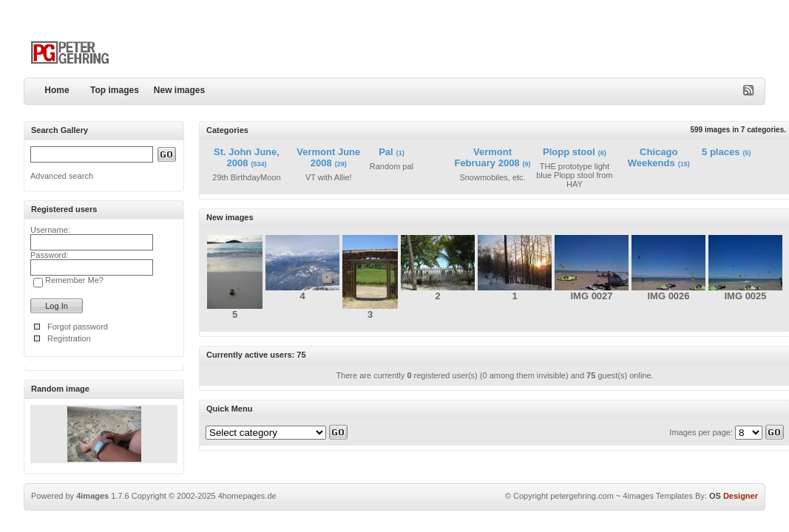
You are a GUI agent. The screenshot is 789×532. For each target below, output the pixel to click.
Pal (386, 152)
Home (57, 90)
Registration (69, 338)
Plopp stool (569, 152)
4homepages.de (247, 496)
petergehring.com (582, 496)
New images (179, 90)
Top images (115, 90)
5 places (721, 152)
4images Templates (658, 496)
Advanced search (62, 176)
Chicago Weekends (653, 157)
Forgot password (78, 327)
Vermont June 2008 (328, 157)
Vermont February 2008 (487, 157)
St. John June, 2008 (247, 157)
